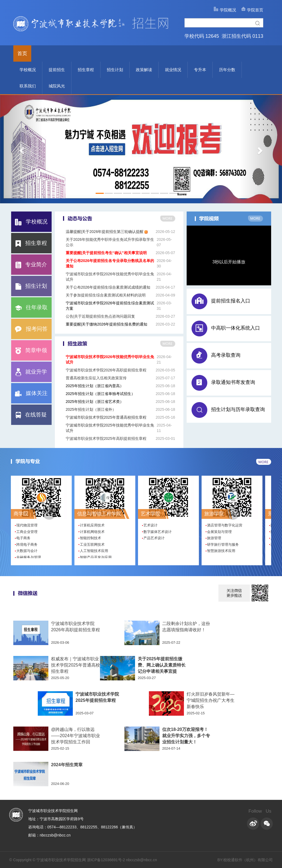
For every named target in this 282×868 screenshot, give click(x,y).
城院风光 (57, 86)
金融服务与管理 (29, 557)
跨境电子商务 (27, 545)
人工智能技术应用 (94, 551)
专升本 (200, 70)
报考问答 (31, 329)
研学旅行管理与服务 (223, 545)
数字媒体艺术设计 (158, 532)
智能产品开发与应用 (96, 557)
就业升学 (31, 372)
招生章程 (86, 70)
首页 (22, 53)
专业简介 (31, 264)
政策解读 (144, 70)
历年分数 (227, 70)
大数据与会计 (27, 551)
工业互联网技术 (92, 545)
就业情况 (173, 70)
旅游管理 (214, 538)
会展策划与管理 (219, 532)
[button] (233, 513)
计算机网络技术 (92, 532)
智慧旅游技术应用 (221, 551)
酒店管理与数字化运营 (225, 525)
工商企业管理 (27, 532)
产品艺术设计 (154, 538)
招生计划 (115, 70)
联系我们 (28, 86)
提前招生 (57, 70)
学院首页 (255, 10)
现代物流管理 (27, 525)
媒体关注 (31, 393)
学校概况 (28, 70)
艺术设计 (151, 525)
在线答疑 (31, 415)
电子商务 (23, 538)
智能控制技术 (90, 538)
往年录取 (31, 307)
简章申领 (31, 350)
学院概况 (228, 10)
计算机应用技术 (92, 525)
